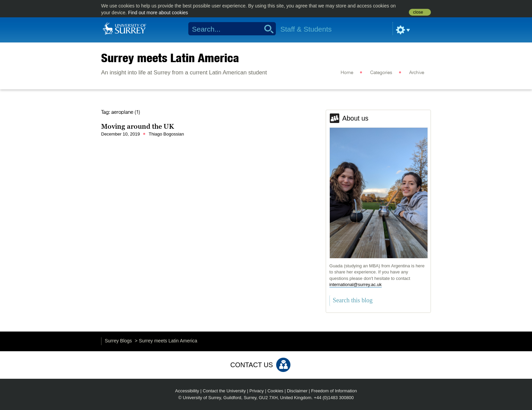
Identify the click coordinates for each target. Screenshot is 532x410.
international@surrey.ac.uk (356, 284)
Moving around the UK (138, 126)
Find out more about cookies (158, 13)
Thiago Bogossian (166, 134)
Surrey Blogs (118, 341)
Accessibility (187, 391)
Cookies (275, 391)
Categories (381, 73)
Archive (417, 73)
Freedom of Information (334, 391)
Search (267, 29)
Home (347, 73)
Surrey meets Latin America (170, 58)
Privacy (257, 391)
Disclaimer (297, 391)
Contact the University (224, 391)
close (418, 12)
